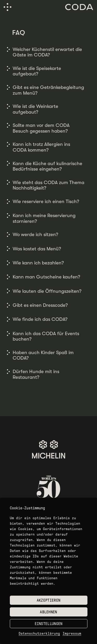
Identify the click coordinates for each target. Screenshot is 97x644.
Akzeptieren (48, 600)
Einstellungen (49, 624)
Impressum (72, 633)
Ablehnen (48, 612)
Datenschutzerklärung (39, 633)
